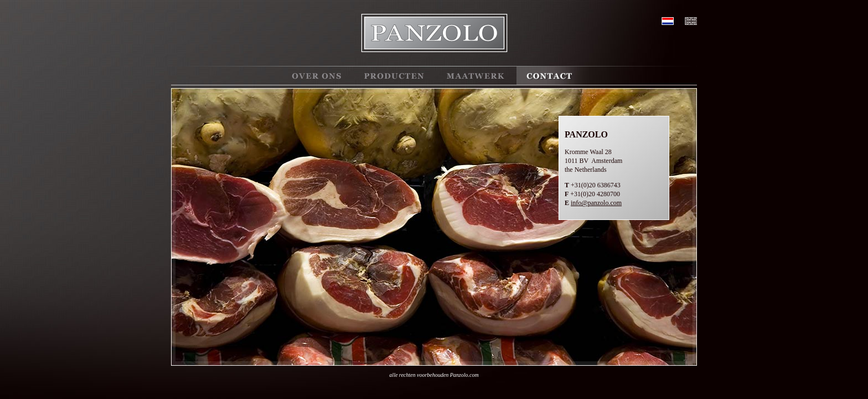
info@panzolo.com (596, 203)
